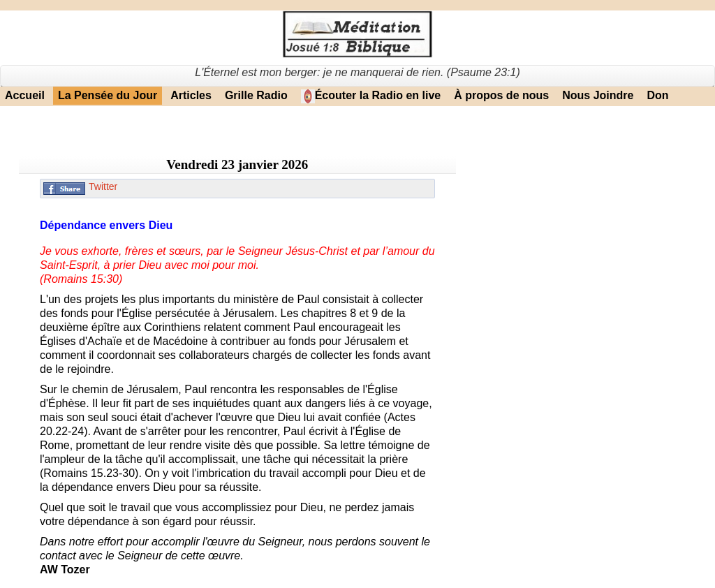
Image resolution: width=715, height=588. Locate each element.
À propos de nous (501, 95)
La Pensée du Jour (108, 95)
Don (657, 95)
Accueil (25, 95)
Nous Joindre (598, 95)
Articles (191, 95)
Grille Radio (256, 95)
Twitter (103, 186)
